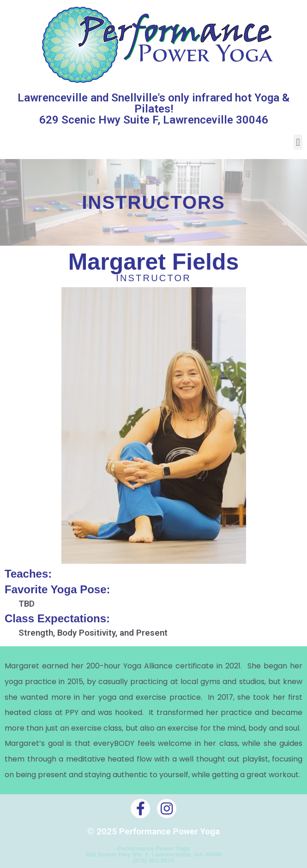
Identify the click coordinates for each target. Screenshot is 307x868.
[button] (298, 142)
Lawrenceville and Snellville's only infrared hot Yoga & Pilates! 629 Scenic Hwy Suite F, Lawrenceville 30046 (153, 109)
